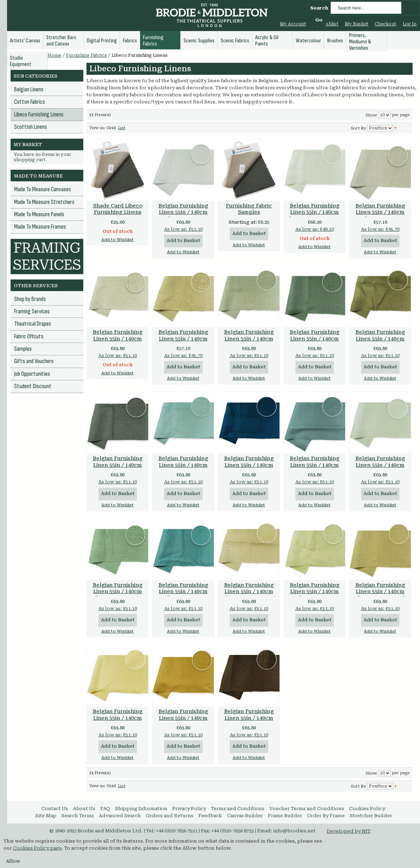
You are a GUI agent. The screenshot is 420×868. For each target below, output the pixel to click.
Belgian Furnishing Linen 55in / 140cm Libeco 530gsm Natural (380, 216)
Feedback (210, 816)
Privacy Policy (189, 809)
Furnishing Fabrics (86, 55)
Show (371, 115)
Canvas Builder (245, 816)
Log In (410, 24)
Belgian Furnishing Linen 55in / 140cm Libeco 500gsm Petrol (249, 465)
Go (319, 20)
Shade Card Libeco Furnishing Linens (118, 209)
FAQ (105, 809)
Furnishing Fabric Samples (249, 209)
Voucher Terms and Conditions (307, 809)
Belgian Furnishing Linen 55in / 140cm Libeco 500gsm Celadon (315, 595)
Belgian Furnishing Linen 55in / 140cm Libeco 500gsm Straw (118, 718)
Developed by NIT (349, 831)
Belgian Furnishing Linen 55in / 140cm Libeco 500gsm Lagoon (183, 595)
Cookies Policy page (37, 848)
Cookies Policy (367, 809)
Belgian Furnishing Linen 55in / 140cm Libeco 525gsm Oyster (315, 212)
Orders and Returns (170, 816)
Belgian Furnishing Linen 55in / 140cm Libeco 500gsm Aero (183, 465)
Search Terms (78, 816)
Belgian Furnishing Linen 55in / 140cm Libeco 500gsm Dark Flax (380, 595)
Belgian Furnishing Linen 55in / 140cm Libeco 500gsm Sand (249, 592)
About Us (84, 809)
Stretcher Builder (371, 816)
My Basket (357, 24)
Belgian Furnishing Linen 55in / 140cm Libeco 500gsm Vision (380, 339)
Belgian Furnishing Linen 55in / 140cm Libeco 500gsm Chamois (183, 721)
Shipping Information (141, 809)
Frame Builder (285, 816)
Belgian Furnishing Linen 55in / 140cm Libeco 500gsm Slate (315, 465)
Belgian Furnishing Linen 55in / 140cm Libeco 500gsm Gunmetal (315, 342)
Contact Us (55, 809)
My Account (293, 24)
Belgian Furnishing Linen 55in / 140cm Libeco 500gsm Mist (118, 592)
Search (319, 8)
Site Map (46, 816)
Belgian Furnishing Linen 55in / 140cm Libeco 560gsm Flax (183, 339)
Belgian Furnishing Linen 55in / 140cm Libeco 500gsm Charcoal (118, 468)
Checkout (386, 24)
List (122, 128)
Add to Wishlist (118, 240)
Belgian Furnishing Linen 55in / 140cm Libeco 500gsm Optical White (183, 216)
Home (55, 55)
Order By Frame (326, 816)
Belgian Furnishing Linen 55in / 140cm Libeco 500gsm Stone (249, 339)
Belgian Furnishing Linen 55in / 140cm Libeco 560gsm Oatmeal (118, 342)
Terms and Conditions (238, 809)
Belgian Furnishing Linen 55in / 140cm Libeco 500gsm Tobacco (249, 721)
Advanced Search (120, 816)
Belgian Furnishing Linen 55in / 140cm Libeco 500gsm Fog (380, 465)
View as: (97, 128)
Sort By (358, 128)
